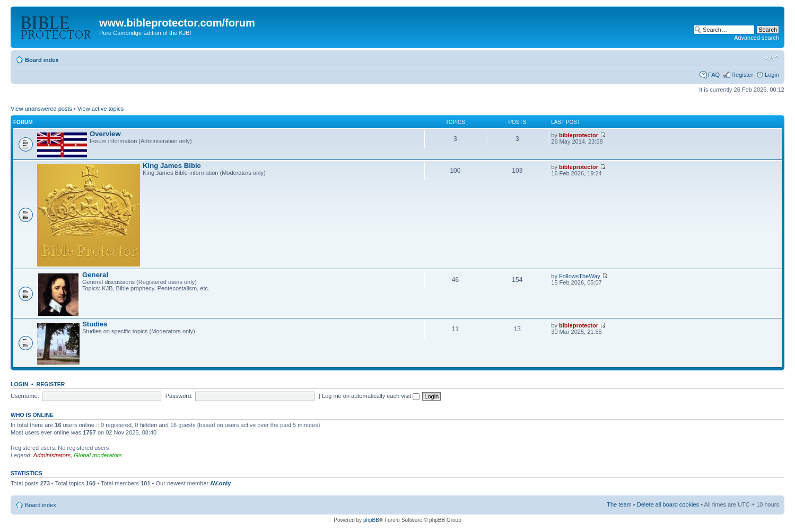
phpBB (371, 520)
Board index (42, 60)
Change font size (771, 58)
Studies (95, 324)
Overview (105, 134)
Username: (25, 396)
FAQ (714, 75)
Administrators (52, 455)
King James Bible (172, 166)
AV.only (220, 483)
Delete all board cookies (668, 504)
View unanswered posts (41, 109)
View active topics (101, 109)
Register (742, 75)
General (95, 275)
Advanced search (757, 38)
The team (619, 504)
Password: (179, 396)
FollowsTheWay (580, 276)
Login (772, 75)
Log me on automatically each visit (371, 396)
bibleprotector (579, 135)
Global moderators (98, 455)
